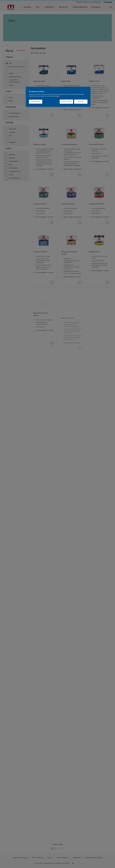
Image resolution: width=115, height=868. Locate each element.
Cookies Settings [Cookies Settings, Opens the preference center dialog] (36, 102)
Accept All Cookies (66, 102)
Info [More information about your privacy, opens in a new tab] (58, 96)
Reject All (81, 102)
